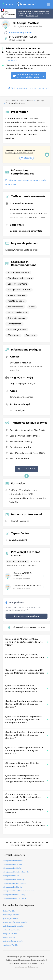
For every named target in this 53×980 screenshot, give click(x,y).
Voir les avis (26, 158)
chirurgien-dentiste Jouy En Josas (14, 883)
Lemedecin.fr (9, 101)
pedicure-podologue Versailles (13, 941)
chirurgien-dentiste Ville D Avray (14, 895)
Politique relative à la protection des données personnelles (26, 960)
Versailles (40, 101)
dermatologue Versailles (11, 915)
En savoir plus (32, 16)
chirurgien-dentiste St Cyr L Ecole (14, 898)
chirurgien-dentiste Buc (11, 876)
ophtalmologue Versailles (11, 930)
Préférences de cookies (29, 963)
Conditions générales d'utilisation (33, 957)
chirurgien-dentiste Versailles (13, 861)
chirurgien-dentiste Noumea (12, 864)
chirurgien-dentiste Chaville (12, 887)
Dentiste (21, 101)
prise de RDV (12, 60)
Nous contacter (14, 963)
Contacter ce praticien (18, 33)
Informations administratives (27, 627)
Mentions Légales (13, 957)
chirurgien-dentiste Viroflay (12, 868)
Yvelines (30, 101)
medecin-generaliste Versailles (13, 926)
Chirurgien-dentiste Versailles (27, 26)
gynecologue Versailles (11, 918)
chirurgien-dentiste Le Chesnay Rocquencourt (18, 891)
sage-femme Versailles (10, 945)
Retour (10, 4)
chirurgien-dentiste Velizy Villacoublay (16, 872)
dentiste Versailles (9, 911)
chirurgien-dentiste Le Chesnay (13, 879)
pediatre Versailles (9, 937)
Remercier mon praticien (26, 616)
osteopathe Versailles (10, 934)
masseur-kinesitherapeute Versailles (15, 922)
